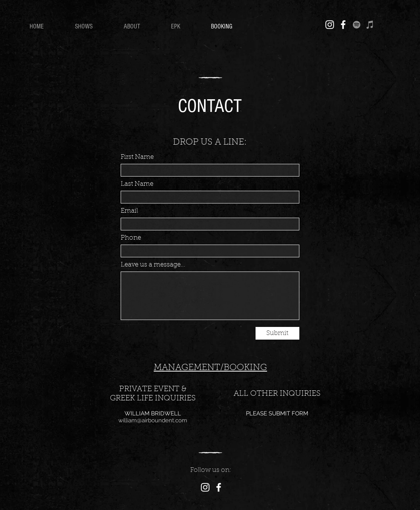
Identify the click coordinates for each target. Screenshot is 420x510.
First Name (137, 157)
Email (129, 211)
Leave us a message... (153, 265)
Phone (131, 238)
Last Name (137, 184)
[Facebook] (343, 25)
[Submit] (277, 333)
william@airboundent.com (153, 420)
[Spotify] (357, 25)
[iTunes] (370, 25)
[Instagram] (330, 25)
